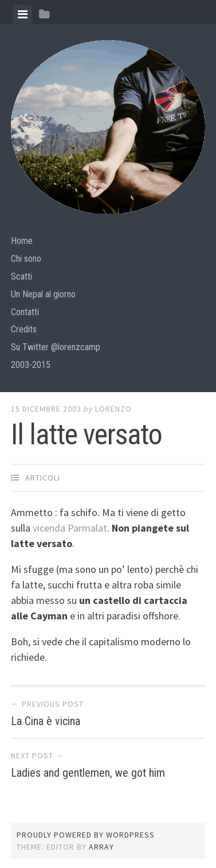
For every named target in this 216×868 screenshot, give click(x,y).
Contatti (25, 312)
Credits (24, 329)
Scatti (21, 276)
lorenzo (113, 409)
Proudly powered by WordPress (86, 835)
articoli (43, 478)
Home (22, 241)
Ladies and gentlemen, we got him (88, 773)
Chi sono (26, 259)
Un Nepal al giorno (43, 294)
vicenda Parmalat (70, 528)
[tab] (23, 14)
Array (101, 847)
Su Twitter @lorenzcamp (56, 347)
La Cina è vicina (46, 721)
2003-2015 (31, 365)
